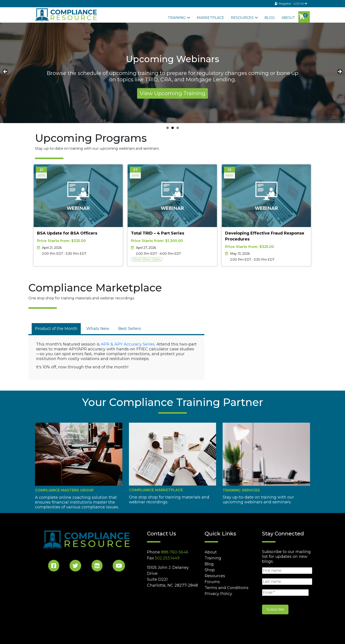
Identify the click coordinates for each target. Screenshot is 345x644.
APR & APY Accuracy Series (128, 344)
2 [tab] (173, 128)
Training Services (241, 490)
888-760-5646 (175, 552)
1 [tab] (168, 128)
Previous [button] (6, 72)
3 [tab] (178, 128)
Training (177, 18)
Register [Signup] (283, 4)
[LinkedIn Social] (97, 567)
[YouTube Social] (119, 567)
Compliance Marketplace (156, 490)
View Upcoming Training (172, 93)
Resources (242, 18)
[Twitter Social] (75, 567)
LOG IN (300, 4)
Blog (270, 18)
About (288, 18)
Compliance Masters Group (64, 490)
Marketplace (210, 18)
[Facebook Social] (54, 567)
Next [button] (339, 72)
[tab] (56, 329)
